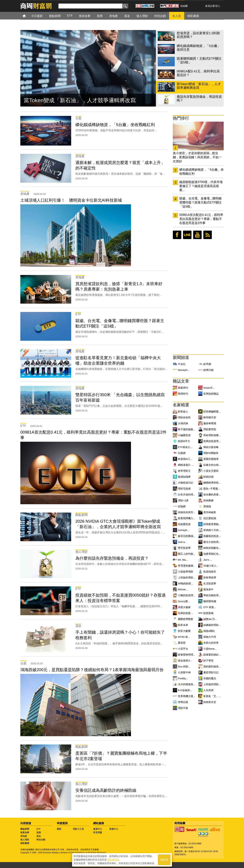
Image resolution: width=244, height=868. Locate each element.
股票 (39, 833)
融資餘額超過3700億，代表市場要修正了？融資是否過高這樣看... (201, 186)
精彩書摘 (25, 843)
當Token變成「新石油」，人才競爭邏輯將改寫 (80, 100)
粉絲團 (184, 6)
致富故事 (25, 833)
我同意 (164, 860)
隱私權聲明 (113, 860)
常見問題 (98, 833)
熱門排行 (181, 118)
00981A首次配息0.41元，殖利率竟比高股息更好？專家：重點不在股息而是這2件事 (201, 219)
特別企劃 (41, 840)
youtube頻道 (197, 235)
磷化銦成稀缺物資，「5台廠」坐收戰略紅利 (201, 172)
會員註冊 (210, 6)
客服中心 (114, 829)
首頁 (27, 16)
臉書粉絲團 (177, 235)
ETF (39, 829)
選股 (59, 829)
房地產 (24, 836)
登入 (218, 6)
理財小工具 (78, 829)
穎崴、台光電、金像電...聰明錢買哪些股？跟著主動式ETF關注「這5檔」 (200, 202)
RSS (208, 235)
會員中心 (98, 829)
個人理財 (25, 840)
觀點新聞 (25, 829)
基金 (39, 836)
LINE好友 (187, 235)
